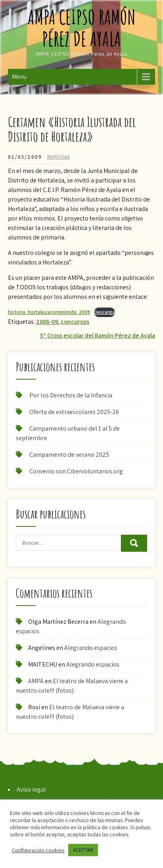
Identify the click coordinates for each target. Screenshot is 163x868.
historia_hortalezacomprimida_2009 (49, 312)
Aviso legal (31, 789)
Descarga (105, 312)
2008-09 (47, 322)
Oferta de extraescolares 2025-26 (74, 412)
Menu (19, 77)
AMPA (36, 681)
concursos (75, 322)
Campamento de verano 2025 (69, 455)
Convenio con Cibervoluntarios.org (76, 471)
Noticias (58, 157)
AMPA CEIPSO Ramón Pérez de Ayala (82, 28)
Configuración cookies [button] (38, 850)
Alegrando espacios (91, 648)
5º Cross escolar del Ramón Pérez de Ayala (98, 335)
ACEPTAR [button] (83, 850)
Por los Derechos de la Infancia (71, 395)
